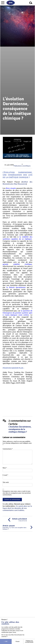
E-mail (5, 475)
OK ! (6, 641)
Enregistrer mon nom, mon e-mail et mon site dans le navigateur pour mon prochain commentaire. (17, 493)
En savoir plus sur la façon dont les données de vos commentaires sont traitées (17, 508)
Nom (5, 468)
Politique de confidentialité (29, 641)
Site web (6, 482)
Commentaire (8, 449)
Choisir (17, 641)
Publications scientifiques (22, 166)
